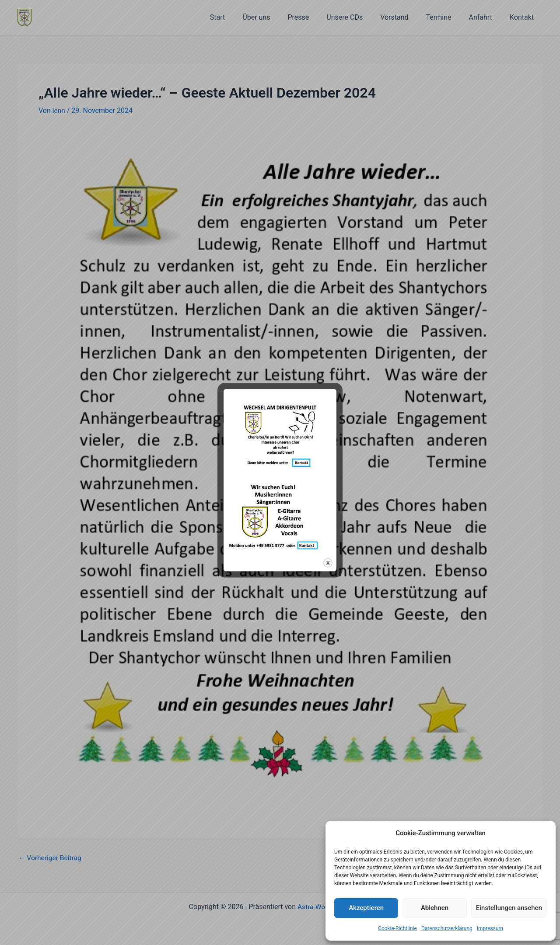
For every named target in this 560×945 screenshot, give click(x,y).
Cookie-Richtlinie (397, 928)
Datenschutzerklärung (447, 928)
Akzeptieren (366, 908)
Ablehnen (435, 908)
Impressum (490, 928)
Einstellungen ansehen (509, 908)
